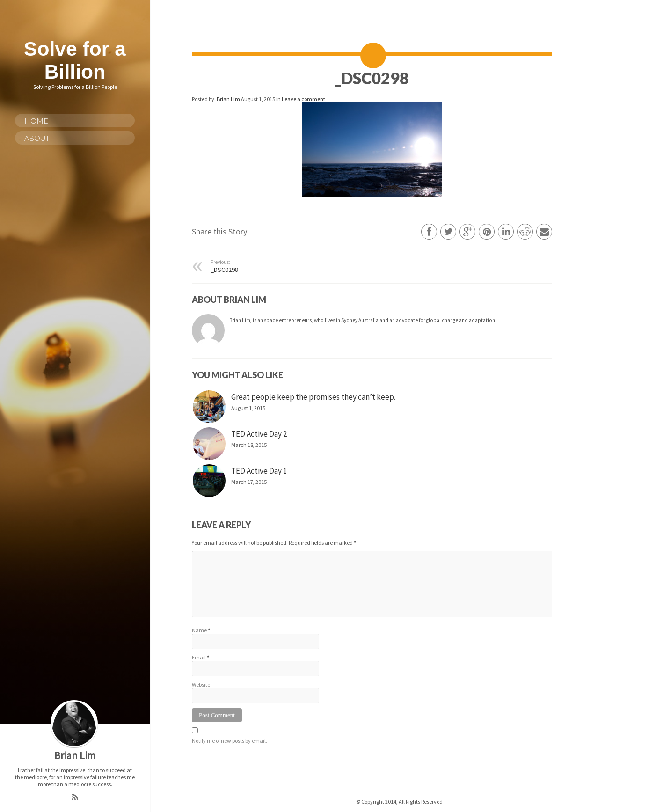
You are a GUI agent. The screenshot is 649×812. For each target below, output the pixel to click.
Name (199, 630)
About (37, 138)
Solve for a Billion (75, 60)
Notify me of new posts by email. (230, 741)
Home (36, 121)
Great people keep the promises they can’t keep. (313, 397)
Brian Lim (229, 99)
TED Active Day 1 (259, 471)
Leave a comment (303, 99)
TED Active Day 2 (259, 434)
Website (201, 684)
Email (199, 657)
